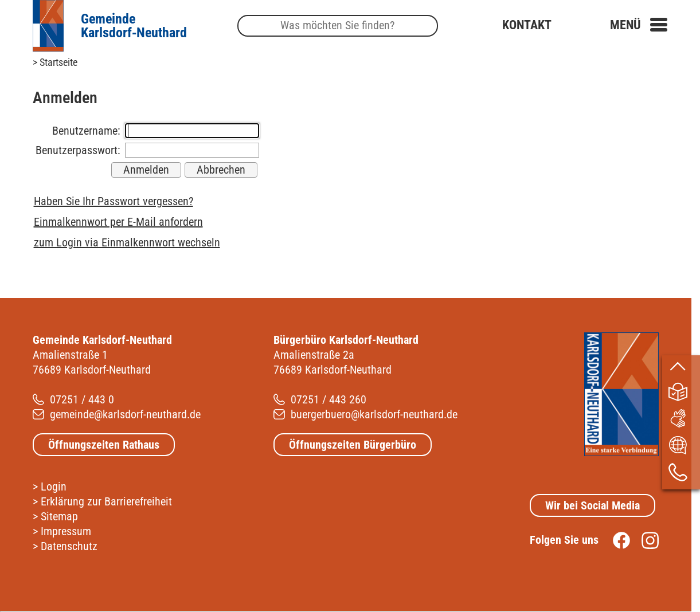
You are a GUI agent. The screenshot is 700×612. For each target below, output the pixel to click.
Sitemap (59, 516)
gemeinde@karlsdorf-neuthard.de (125, 414)
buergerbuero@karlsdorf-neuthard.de (374, 414)
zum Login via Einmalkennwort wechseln (127, 242)
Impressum (66, 531)
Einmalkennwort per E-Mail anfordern (118, 222)
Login (54, 487)
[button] (639, 25)
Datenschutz (69, 546)
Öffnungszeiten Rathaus (104, 445)
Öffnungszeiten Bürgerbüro (353, 445)
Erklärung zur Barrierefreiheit (106, 501)
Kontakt (527, 25)
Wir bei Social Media (593, 505)
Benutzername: (86, 131)
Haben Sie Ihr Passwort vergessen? (114, 201)
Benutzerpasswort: (78, 150)
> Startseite (55, 62)
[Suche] (338, 26)
